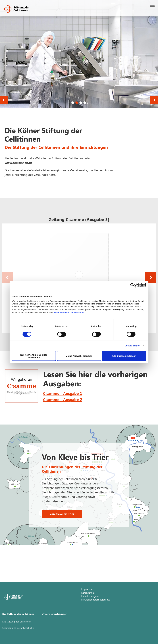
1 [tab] (73, 103)
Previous (4, 100)
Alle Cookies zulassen (124, 356)
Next (154, 100)
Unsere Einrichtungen (55, 614)
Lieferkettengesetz (91, 596)
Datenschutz (62, 312)
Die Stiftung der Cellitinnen (18, 614)
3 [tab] (81, 103)
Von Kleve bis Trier (62, 514)
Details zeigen (132, 346)
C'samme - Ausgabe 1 (63, 393)
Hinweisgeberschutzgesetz (95, 600)
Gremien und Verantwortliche (18, 628)
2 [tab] (77, 103)
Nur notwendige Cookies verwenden (34, 356)
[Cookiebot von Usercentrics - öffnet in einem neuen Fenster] (133, 285)
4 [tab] (85, 103)
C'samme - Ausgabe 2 (63, 399)
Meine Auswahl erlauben (79, 356)
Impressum (77, 312)
